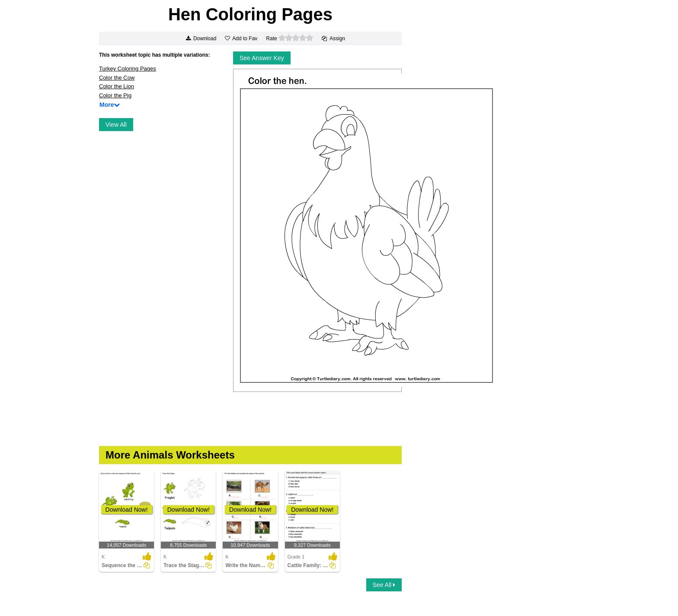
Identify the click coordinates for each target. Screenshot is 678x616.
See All (384, 585)
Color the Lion (117, 86)
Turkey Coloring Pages (128, 69)
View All (116, 125)
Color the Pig (115, 95)
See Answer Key (262, 58)
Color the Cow (117, 78)
